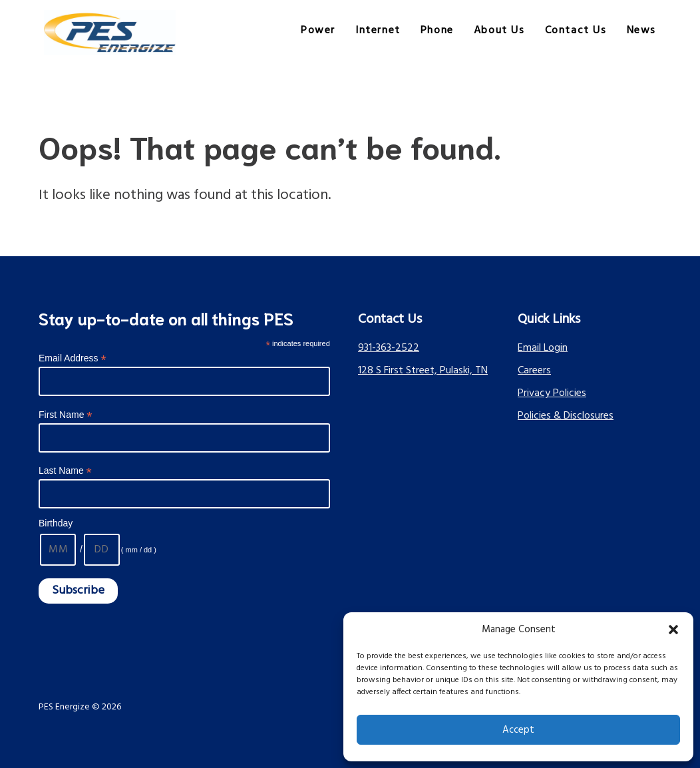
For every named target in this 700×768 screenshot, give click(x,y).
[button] (673, 630)
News (641, 31)
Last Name (65, 471)
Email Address (73, 358)
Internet (378, 31)
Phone (437, 31)
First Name (66, 415)
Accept (518, 730)
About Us (499, 31)
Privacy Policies (552, 393)
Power (318, 31)
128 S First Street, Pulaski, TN (423, 371)
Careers (534, 371)
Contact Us (576, 31)
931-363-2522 (389, 348)
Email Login (543, 348)
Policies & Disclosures (566, 416)
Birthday (56, 523)
